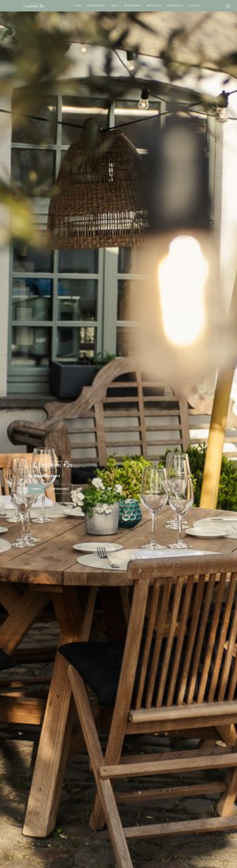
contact (195, 6)
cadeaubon (175, 6)
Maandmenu (96, 6)
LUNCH (36, 489)
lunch (115, 6)
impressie (154, 6)
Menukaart (133, 6)
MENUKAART (61, 489)
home (78, 6)
